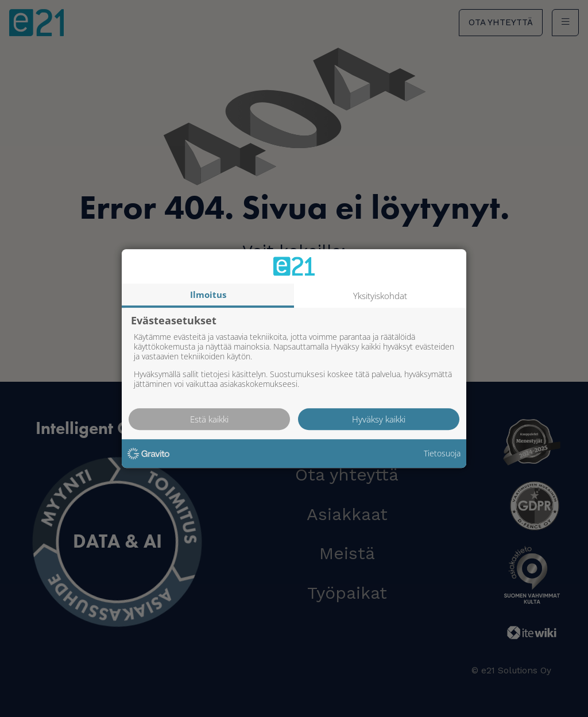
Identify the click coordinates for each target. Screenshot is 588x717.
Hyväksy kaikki (379, 419)
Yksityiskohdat (380, 296)
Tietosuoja (442, 454)
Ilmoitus (208, 294)
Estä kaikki (209, 419)
